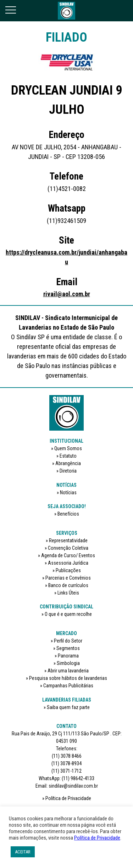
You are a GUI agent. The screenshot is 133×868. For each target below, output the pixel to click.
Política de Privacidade (68, 798)
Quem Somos (68, 448)
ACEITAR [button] (23, 852)
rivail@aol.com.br (67, 294)
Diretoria (68, 471)
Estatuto (68, 456)
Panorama (68, 656)
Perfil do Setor (68, 641)
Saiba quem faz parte (68, 707)
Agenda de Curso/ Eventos (68, 555)
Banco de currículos (68, 585)
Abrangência (68, 463)
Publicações (68, 570)
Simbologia (68, 663)
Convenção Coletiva (68, 548)
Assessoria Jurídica (68, 563)
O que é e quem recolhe (68, 614)
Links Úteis (68, 593)
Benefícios (68, 514)
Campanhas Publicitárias (68, 686)
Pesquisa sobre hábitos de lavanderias (68, 678)
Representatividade (68, 540)
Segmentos (68, 648)
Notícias (68, 492)
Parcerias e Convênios (68, 578)
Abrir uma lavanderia (68, 671)
